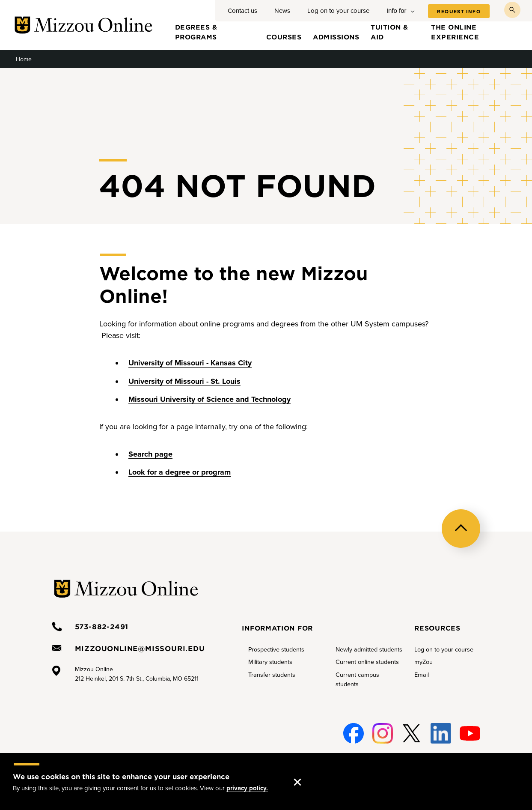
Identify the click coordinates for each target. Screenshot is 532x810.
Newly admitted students (369, 650)
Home (24, 59)
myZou (424, 662)
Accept (306, 774)
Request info (459, 12)
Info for (397, 10)
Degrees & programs (196, 32)
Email (422, 675)
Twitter (410, 734)
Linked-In (440, 734)
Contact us (242, 11)
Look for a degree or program (180, 472)
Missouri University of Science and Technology (210, 399)
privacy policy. (247, 788)
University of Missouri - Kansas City (190, 363)
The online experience (455, 32)
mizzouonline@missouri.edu (140, 648)
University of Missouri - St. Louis (184, 381)
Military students (270, 662)
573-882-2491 (102, 626)
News (282, 11)
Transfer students (272, 675)
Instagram (381, 734)
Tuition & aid (389, 32)
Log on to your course (338, 11)
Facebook (352, 734)
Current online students (367, 662)
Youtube (470, 734)
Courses (284, 37)
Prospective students (276, 650)
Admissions (336, 37)
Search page (150, 454)
